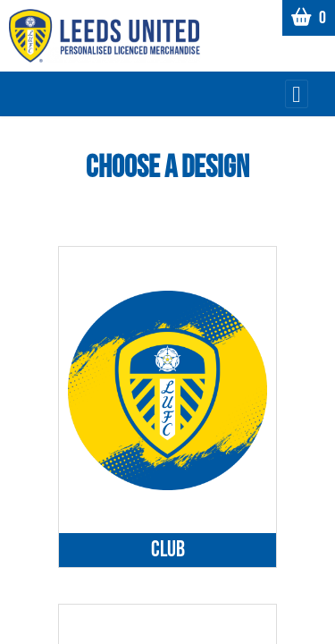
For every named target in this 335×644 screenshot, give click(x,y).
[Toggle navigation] (297, 94)
